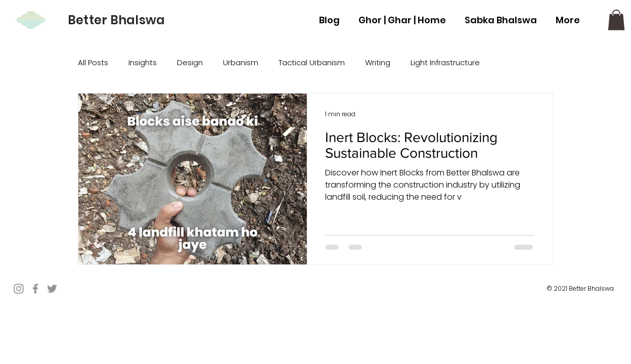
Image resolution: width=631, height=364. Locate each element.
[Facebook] (35, 289)
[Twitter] (52, 289)
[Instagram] (19, 289)
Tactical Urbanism (312, 62)
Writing (378, 62)
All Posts (93, 62)
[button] (616, 20)
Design (190, 62)
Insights (143, 62)
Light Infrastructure (445, 62)
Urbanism (241, 62)
